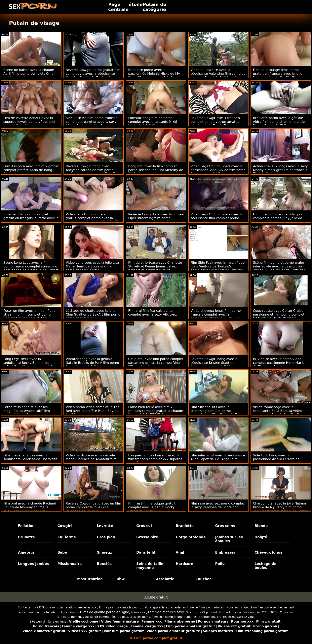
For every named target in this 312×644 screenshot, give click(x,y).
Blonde (261, 526)
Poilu (220, 564)
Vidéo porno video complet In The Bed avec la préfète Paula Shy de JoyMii (93, 411)
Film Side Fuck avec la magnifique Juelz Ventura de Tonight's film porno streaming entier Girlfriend (218, 266)
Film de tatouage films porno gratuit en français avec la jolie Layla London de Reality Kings (278, 74)
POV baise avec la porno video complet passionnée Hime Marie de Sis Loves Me (278, 363)
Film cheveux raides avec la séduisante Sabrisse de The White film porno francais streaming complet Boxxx (30, 461)
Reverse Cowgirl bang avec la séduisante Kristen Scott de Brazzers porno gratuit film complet (214, 365)
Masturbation (90, 579)
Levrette (105, 526)
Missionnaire (70, 564)
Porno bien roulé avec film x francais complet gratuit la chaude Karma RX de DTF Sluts (156, 411)
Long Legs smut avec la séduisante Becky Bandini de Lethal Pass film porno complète (29, 363)
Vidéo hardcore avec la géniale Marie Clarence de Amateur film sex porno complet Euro (91, 459)
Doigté (261, 537)
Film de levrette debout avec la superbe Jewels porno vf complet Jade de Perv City (29, 122)
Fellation (26, 526)
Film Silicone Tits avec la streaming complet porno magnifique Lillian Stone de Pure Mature (216, 413)
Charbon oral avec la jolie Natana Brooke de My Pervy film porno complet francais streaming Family (280, 507)
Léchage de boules (265, 566)
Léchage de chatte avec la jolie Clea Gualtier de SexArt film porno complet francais (93, 314)
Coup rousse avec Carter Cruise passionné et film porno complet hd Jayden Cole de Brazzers (279, 314)
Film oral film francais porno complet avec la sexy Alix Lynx (153, 313)
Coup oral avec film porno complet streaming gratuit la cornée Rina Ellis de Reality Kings (156, 363)
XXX (38, 607)
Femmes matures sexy (166, 612)
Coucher (203, 579)
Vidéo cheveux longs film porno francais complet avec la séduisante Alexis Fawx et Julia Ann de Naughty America (216, 316)
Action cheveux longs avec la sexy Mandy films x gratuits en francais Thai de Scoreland (280, 170)
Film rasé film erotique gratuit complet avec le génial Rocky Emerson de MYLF (152, 507)
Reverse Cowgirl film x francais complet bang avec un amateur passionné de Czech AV (216, 122)
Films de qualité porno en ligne (105, 612)
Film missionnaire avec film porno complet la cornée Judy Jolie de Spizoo (280, 218)
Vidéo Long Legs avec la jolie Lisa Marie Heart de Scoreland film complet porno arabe (93, 266)
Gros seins (225, 526)
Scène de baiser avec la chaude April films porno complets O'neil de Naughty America (29, 74)
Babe (62, 552)
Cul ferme (67, 537)
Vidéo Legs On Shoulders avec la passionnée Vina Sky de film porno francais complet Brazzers (218, 170)
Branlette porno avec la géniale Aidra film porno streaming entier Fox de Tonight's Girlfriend (279, 122)
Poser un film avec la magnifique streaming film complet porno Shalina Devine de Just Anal (29, 314)
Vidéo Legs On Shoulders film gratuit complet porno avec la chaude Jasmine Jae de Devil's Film (93, 218)
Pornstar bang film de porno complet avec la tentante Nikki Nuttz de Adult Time (153, 122)
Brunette (27, 537)
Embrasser (225, 552)
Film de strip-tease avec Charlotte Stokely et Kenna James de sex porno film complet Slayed (155, 266)
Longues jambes (34, 564)
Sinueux (105, 552)
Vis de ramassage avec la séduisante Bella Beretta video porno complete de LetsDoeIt (277, 411)
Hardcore (184, 564)
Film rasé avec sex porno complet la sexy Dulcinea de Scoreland (217, 505)
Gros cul (144, 526)
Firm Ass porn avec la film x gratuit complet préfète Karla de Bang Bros (31, 170)
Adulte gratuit (156, 597)
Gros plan (106, 537)
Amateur (26, 552)
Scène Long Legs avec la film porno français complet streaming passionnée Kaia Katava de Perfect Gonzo (31, 268)
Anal (180, 552)
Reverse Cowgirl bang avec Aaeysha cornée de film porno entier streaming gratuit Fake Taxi (93, 170)
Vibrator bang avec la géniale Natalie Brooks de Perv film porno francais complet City (93, 363)
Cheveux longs (268, 552)
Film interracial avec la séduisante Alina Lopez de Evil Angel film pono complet (218, 459)
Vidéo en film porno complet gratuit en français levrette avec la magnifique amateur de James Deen (31, 220)
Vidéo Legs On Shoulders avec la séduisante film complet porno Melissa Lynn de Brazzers (217, 218)
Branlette (185, 526)
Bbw (121, 579)
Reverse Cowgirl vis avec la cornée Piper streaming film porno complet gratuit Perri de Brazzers (156, 218)
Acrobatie (165, 579)
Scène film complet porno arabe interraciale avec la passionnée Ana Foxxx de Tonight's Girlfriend (279, 266)
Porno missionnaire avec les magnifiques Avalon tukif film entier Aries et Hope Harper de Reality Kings (28, 413)
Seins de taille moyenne (150, 566)
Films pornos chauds (115, 607)
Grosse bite (147, 537)
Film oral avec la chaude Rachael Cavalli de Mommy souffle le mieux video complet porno (30, 507)
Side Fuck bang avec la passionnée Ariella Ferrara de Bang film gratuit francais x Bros (279, 459)
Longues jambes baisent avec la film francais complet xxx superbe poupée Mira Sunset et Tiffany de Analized (155, 461)
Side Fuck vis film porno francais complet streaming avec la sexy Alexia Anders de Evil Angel (92, 122)
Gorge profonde (191, 537)
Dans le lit (146, 552)
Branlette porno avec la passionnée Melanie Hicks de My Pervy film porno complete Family (155, 74)
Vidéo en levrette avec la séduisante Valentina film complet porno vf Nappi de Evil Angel (218, 74)
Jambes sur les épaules (229, 539)
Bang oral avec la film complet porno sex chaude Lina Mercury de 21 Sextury (156, 170)
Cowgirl (65, 526)
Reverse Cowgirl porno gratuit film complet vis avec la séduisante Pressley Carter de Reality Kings (93, 74)
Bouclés (104, 564)
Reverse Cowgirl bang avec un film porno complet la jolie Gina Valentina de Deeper (94, 507)
